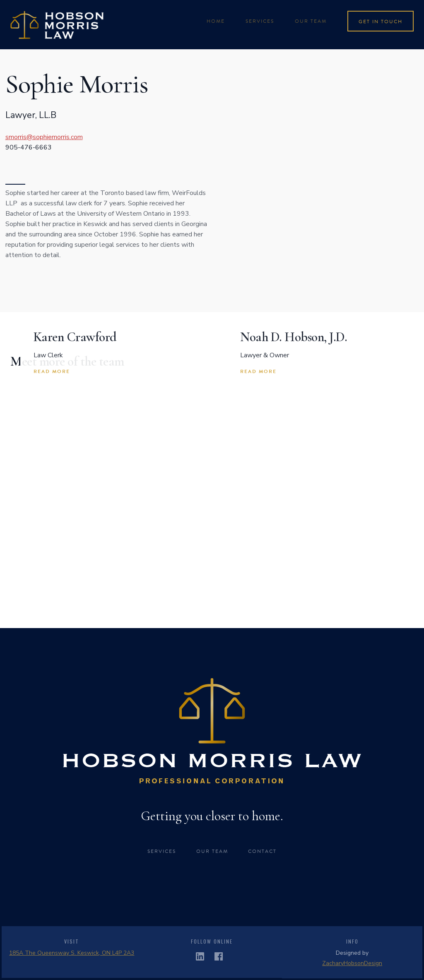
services (260, 21)
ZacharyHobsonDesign (352, 963)
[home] (57, 25)
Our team (311, 21)
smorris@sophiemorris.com (44, 137)
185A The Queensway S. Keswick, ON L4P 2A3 (72, 953)
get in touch (381, 22)
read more (52, 371)
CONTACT (262, 851)
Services (162, 851)
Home (216, 21)
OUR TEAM (212, 851)
